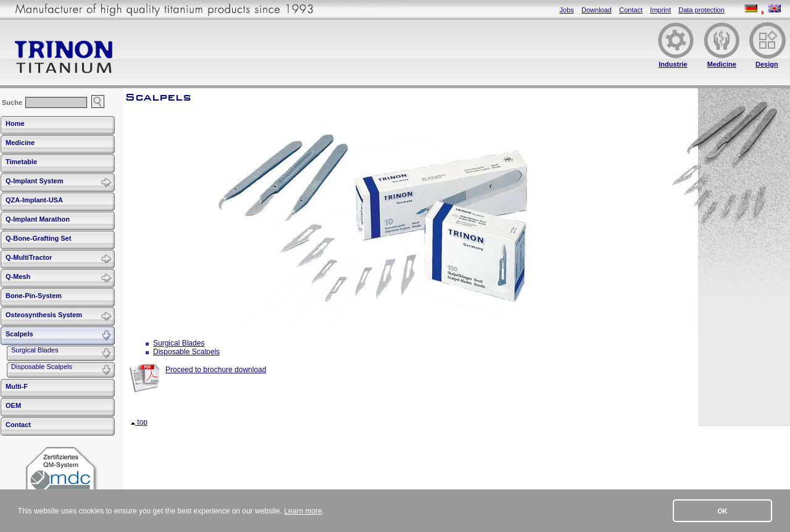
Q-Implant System (35, 181)
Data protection (701, 10)
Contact (631, 10)
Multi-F (17, 386)
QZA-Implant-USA (34, 200)
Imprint (660, 10)
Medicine (722, 64)
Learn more (303, 511)
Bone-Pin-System (34, 296)
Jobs (567, 10)
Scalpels (19, 334)
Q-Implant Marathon (38, 219)
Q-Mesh (18, 276)
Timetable (21, 162)
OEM (13, 405)
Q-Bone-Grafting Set (38, 238)
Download (597, 10)
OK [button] (722, 511)
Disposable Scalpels (42, 367)
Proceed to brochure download (216, 370)
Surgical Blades (35, 350)
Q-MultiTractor (29, 257)
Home (15, 123)
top (139, 422)
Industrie (673, 64)
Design (767, 64)
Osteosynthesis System (44, 315)
